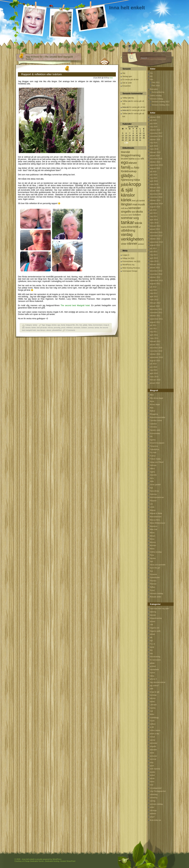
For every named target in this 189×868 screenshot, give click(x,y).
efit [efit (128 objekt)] (142, 159)
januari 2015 (155, 191)
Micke (152, 533)
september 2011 (156, 319)
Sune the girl (155, 568)
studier (153, 772)
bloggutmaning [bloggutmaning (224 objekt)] (131, 155)
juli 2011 (153, 325)
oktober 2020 (155, 117)
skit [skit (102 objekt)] (133, 212)
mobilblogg (154, 718)
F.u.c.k (152, 644)
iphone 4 (153, 679)
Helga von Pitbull (157, 462)
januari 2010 (155, 383)
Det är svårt (127, 83)
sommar (91, 328)
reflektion (69, 328)
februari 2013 (155, 264)
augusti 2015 (155, 168)
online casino (155, 730)
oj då (152, 727)
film (77, 325)
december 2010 (156, 348)
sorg (152, 762)
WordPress (57, 859)
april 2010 (154, 373)
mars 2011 (154, 338)
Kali (151, 488)
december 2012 (156, 271)
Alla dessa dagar (157, 398)
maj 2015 (154, 178)
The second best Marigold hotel (75, 305)
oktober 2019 (155, 130)
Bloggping (154, 414)
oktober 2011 (155, 316)
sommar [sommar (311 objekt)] (127, 218)
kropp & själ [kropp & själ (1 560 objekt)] (131, 187)
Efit (151, 76)
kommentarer (98, 325)
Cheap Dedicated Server (34, 861)
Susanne (153, 574)
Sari (151, 561)
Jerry (152, 478)
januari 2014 (155, 229)
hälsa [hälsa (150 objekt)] (137, 180)
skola (152, 753)
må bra (50, 328)
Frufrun (153, 456)
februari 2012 (155, 303)
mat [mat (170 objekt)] (135, 204)
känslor (28, 328)
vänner (49, 330)
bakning (153, 612)
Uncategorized (156, 788)
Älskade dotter (156, 597)
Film (152, 79)
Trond (152, 590)
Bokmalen (154, 89)
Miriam (153, 536)
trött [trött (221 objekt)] (136, 227)
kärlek (34, 328)
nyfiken (153, 724)
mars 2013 (154, 261)
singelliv (153, 746)
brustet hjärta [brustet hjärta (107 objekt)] (128, 159)
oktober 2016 (155, 139)
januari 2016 (155, 156)
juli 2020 (153, 120)
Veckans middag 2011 (161, 105)
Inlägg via (128, 258)
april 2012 (154, 296)
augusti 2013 (155, 245)
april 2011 (154, 335)
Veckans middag (156, 99)
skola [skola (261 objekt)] (139, 212)
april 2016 (154, 146)
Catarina (153, 424)
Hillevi (152, 469)
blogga (48, 325)
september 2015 (156, 165)
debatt (152, 634)
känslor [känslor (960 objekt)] (128, 195)
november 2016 (156, 136)
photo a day (155, 734)
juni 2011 (154, 329)
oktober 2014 (155, 200)
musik (152, 721)
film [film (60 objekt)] (132, 168)
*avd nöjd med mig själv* (160, 608)
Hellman (153, 465)
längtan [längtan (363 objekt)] (127, 204)
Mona (152, 539)
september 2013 (156, 242)
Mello (152, 714)
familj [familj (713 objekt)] (126, 167)
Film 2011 (156, 82)
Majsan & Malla (156, 513)
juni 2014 (154, 213)
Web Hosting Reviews (131, 268)
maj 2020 (154, 127)
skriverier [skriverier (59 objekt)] (124, 215)
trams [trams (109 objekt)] (124, 227)
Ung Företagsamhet (158, 791)
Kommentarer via (131, 261)
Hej (124, 73)
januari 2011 (155, 345)
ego (59, 325)
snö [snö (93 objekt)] (130, 215)
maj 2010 (154, 370)
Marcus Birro (155, 520)
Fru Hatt (153, 452)
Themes (153, 581)
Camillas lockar (156, 420)
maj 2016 (154, 143)
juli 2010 (153, 364)
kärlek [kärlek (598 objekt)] (126, 200)
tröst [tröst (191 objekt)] (130, 227)
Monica (153, 542)
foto (81, 325)
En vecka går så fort (130, 79)
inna (111, 78)
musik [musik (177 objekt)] (141, 204)
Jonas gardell (155, 485)
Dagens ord (154, 628)
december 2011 (156, 309)
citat (151, 625)
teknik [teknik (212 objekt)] (138, 223)
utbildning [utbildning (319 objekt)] (128, 230)
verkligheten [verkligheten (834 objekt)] (132, 239)
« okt (126, 142)
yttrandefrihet (57, 330)
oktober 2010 (155, 354)
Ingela (152, 472)
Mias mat (154, 529)
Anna (152, 401)
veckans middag (156, 804)
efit (151, 637)
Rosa (152, 555)
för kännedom (155, 660)
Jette (152, 481)
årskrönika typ (155, 820)
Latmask (153, 705)
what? (152, 817)
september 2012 (156, 280)
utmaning (154, 798)
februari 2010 (155, 380)
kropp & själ (154, 692)
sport (152, 766)
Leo (151, 504)
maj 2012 (154, 293)
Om (151, 73)
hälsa (90, 325)
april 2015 (154, 181)
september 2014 (156, 204)
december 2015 (156, 159)
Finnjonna (154, 446)
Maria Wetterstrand (157, 523)
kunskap (153, 695)
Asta (152, 408)
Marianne (154, 526)
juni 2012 (154, 290)
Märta (152, 549)
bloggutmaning (156, 618)
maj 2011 (154, 332)
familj (63, 325)
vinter (152, 807)
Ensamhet (126, 86)
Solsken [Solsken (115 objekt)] (137, 215)
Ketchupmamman (157, 497)
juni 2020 (154, 123)
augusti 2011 (155, 322)
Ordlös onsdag (156, 95)
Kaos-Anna (154, 491)
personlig (57, 328)
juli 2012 (153, 287)
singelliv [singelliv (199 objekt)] (126, 212)
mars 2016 (154, 149)
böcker (54, 325)
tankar (35, 325)
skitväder (153, 750)
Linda (152, 507)
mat (151, 711)
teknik (152, 778)
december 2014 (156, 194)
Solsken (84, 328)
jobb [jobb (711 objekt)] (125, 185)
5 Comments (70, 330)
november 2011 (156, 312)
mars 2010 (154, 377)
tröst (152, 785)
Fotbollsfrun (154, 449)
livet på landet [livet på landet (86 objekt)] (138, 201)
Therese (153, 584)
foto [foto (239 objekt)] (137, 168)
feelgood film (70, 325)
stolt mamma (155, 769)
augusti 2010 (155, 361)
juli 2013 (153, 248)
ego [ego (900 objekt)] (125, 162)
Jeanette (153, 475)
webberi (153, 814)
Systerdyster (155, 577)
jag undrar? (154, 686)
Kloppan (153, 501)
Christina (153, 427)
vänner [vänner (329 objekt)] (132, 243)
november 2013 (156, 236)
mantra (153, 708)
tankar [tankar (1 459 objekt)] (127, 222)
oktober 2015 (155, 162)
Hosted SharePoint (68, 861)
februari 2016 (155, 152)
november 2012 (156, 274)
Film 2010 (156, 86)
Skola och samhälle (158, 565)
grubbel (153, 666)
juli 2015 (153, 172)
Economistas (155, 433)
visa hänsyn (41, 330)
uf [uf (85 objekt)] (140, 227)
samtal (152, 740)
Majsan (153, 510)
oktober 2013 (155, 239)
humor (152, 673)
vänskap (153, 810)
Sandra (153, 558)
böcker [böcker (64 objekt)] (138, 159)
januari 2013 (155, 268)
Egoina (153, 440)
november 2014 (156, 197)
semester (77, 328)
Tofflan (125, 98)
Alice (152, 395)
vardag (153, 801)
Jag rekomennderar (158, 682)
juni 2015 (154, 175)
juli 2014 (153, 210)
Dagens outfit (155, 631)
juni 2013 (154, 252)
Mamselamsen (156, 517)
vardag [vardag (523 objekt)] (127, 234)
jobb (152, 689)
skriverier (154, 756)
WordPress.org (128, 265)
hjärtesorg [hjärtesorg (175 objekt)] (127, 180)
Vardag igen (127, 76)
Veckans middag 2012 (161, 102)
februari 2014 (155, 226)
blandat (153, 615)
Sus (151, 571)
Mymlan (153, 545)
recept (152, 737)
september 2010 (156, 357)
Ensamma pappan (157, 443)
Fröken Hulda (155, 459)
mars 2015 (154, 184)
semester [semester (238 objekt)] (134, 208)
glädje (85, 325)
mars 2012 (154, 300)
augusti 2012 (155, 284)
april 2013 (154, 258)
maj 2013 (154, 255)
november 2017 (156, 133)
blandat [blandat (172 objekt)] (125, 152)
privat (63, 328)
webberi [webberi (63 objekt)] (141, 244)
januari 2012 (155, 306)
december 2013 (156, 232)
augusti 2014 (155, 207)
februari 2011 (155, 341)
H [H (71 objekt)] (134, 176)
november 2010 (156, 351)
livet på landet (42, 328)
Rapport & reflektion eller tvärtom (42, 74)
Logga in (126, 255)
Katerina (153, 494)
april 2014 (154, 220)
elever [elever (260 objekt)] (133, 163)
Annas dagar (155, 404)
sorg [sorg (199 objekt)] (136, 218)
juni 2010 (154, 367)
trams (152, 781)
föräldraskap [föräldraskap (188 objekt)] (129, 171)
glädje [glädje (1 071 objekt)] (127, 176)
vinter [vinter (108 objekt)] (124, 244)
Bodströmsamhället (157, 417)
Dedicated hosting (52, 861)
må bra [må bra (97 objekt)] (124, 208)
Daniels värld (155, 430)
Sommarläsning (158, 92)
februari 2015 (155, 188)
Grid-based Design (130, 271)
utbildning (154, 794)
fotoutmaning (155, 657)
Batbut (152, 411)
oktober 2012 (155, 277)
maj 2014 (154, 216)
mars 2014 (154, 223)
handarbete (154, 669)
